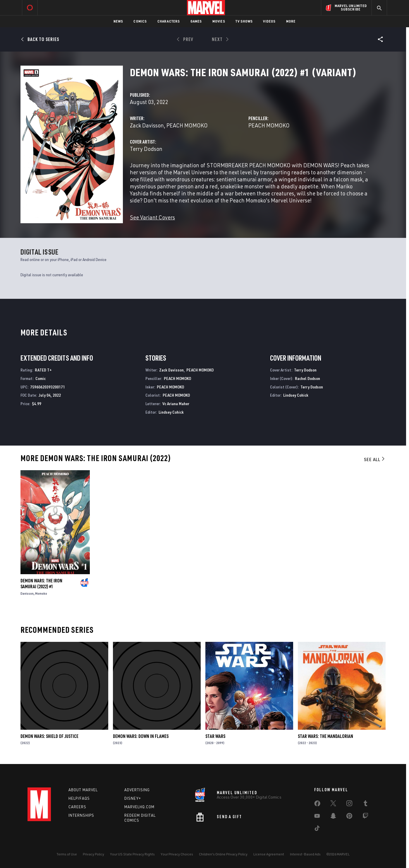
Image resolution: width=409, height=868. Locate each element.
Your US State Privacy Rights (132, 854)
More (291, 21)
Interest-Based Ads (305, 854)
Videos (269, 21)
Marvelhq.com (139, 807)
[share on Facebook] (317, 805)
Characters (169, 21)
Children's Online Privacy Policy (223, 854)
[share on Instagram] (349, 804)
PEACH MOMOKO (187, 125)
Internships (81, 815)
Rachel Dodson (307, 378)
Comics (140, 21)
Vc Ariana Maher (176, 404)
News (118, 21)
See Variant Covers (152, 217)
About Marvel (83, 790)
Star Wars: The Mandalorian (325, 736)
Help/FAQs (79, 798)
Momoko (41, 593)
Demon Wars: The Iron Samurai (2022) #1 (41, 584)
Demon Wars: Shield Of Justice (49, 736)
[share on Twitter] (333, 804)
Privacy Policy (93, 854)
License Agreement (269, 854)
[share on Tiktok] (317, 829)
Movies (219, 21)
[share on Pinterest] (349, 817)
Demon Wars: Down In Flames (141, 736)
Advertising (137, 790)
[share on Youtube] (317, 817)
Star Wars (215, 736)
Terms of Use (67, 854)
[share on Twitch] (365, 817)
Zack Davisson (147, 125)
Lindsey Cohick (171, 412)
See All (375, 459)
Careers (77, 807)
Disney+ (133, 798)
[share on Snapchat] (333, 817)
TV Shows (244, 21)
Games (196, 21)
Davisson (27, 593)
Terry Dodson (146, 149)
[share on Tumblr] (365, 804)
